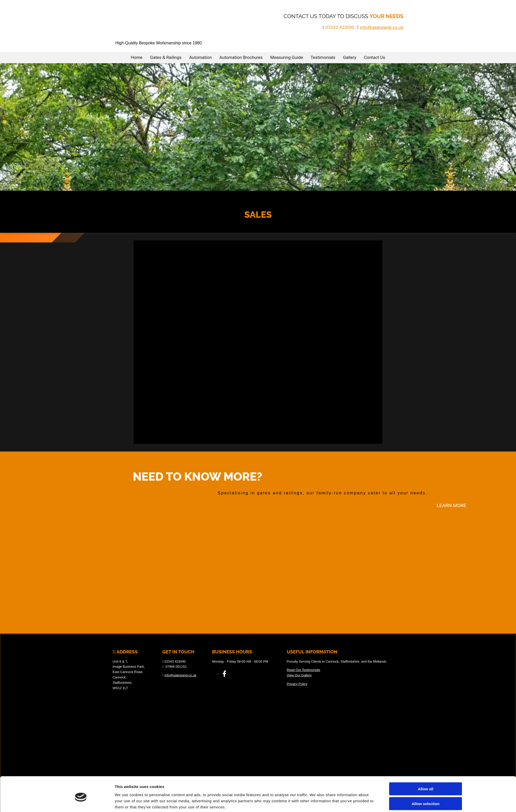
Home (137, 57)
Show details (315, 699)
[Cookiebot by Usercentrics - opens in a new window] (81, 699)
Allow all (426, 664)
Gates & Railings (166, 57)
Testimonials (323, 57)
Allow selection (426, 679)
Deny (426, 694)
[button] (451, 505)
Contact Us (375, 57)
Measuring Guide (287, 57)
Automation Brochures (241, 57)
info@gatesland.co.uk (382, 27)
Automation (200, 57)
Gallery (350, 57)
